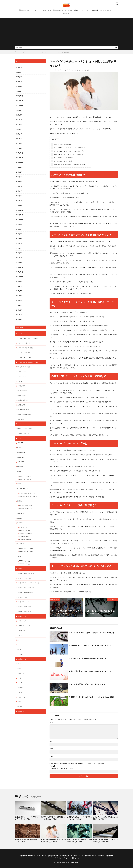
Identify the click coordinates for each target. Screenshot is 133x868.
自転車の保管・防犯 (23, 396)
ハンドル (20, 680)
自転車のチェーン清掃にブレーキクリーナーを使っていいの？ (105, 840)
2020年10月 (19, 105)
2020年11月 (19, 100)
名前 (51, 741)
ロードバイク (68, 10)
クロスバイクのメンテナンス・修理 (28, 335)
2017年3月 (19, 307)
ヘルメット (21, 638)
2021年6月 (19, 67)
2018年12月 (19, 208)
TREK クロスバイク (25, 555)
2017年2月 (19, 312)
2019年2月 (19, 199)
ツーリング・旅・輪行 (24, 363)
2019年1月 (19, 204)
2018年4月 (19, 246)
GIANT (19, 467)
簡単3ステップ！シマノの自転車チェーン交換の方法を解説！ (53, 818)
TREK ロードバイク (25, 558)
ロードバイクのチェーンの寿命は (62, 157)
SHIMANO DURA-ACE (26, 528)
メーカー (87, 10)
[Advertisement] (66, 32)
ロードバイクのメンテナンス (26, 581)
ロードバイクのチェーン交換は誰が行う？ (64, 161)
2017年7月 (19, 288)
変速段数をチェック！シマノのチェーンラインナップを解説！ (27, 818)
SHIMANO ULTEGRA (25, 534)
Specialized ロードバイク (26, 546)
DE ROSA (20, 462)
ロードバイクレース (23, 596)
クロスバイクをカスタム (24, 354)
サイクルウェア (22, 614)
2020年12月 (19, 96)
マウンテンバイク (22, 373)
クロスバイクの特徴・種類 (25, 345)
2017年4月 (19, 303)
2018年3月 (19, 251)
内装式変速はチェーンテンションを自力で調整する (67, 154)
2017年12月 (19, 265)
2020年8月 (19, 114)
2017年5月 (19, 298)
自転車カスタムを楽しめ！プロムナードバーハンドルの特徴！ (92, 697)
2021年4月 (19, 77)
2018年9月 (19, 223)
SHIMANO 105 (23, 522)
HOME (18, 52)
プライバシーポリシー (106, 10)
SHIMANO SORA (24, 531)
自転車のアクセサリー (25, 10)
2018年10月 (19, 218)
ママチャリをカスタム (24, 429)
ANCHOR (20, 439)
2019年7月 (19, 176)
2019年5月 (19, 185)
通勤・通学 (21, 415)
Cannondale (21, 453)
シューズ (20, 629)
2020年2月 (19, 143)
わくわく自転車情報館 (72, 861)
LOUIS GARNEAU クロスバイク (28, 489)
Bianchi (19, 443)
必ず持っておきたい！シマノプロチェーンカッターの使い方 (79, 818)
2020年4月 (19, 133)
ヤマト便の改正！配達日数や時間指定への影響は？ (88, 658)
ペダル (19, 694)
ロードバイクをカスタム (24, 600)
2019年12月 (19, 152)
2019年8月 (19, 171)
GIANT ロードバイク (25, 474)
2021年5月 (19, 72)
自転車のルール (22, 392)
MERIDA (20, 496)
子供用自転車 (21, 382)
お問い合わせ (66, 13)
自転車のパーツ (79, 10)
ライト (19, 643)
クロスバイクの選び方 (24, 349)
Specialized (21, 538)
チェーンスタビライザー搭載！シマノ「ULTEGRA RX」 (27, 840)
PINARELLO (21, 508)
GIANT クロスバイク (25, 472)
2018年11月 (19, 213)
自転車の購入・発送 (23, 406)
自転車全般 (95, 10)
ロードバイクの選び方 (24, 591)
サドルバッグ (21, 624)
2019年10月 (19, 161)
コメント (52, 723)
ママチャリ (21, 420)
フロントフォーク (22, 690)
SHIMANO (20, 518)
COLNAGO (21, 458)
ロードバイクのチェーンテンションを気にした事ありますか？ (55, 52)
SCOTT (20, 513)
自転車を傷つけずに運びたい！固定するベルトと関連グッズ (91, 645)
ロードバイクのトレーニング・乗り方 (28, 577)
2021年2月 (19, 86)
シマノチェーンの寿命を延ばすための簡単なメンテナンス (105, 818)
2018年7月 (19, 232)
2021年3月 (19, 82)
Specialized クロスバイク (26, 543)
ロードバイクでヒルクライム (26, 567)
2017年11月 (19, 270)
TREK (19, 550)
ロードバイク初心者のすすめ (26, 605)
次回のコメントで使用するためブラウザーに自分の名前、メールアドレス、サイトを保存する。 (78, 763)
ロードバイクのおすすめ (24, 572)
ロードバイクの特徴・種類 (25, 586)
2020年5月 (19, 129)
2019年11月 (19, 157)
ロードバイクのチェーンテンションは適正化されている (68, 147)
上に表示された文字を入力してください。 (62, 768)
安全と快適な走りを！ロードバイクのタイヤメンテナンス (90, 671)
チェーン (35, 52)
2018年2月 (19, 255)
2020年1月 (19, 147)
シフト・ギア (21, 666)
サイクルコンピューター (24, 619)
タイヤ (19, 671)
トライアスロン (22, 368)
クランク (20, 657)
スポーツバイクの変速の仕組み (61, 144)
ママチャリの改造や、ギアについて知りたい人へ (87, 684)
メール (52, 748)
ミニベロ (20, 378)
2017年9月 (19, 279)
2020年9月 (19, 110)
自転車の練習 (21, 401)
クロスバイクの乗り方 (24, 340)
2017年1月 (19, 317)
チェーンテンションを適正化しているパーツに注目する (68, 164)
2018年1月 (19, 260)
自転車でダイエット (23, 387)
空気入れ (20, 647)
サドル (19, 661)
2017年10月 (19, 274)
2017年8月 (19, 284)
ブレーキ (20, 685)
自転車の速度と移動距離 (24, 410)
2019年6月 (19, 180)
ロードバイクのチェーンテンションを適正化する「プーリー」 (70, 151)
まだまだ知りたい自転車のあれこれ (53, 10)
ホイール (20, 699)
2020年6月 (19, 124)
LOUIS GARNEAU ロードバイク (28, 491)
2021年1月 (19, 91)
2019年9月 (19, 166)
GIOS (19, 479)
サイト (51, 756)
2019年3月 (19, 194)
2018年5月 (19, 241)
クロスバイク (37, 10)
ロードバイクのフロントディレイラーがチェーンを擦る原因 (79, 840)
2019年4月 (19, 190)
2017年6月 (19, 293)
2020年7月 (19, 119)
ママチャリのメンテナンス (25, 425)
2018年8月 (19, 227)
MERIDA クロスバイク (26, 501)
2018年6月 (19, 237)
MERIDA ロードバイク (26, 504)
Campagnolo (21, 448)
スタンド (20, 633)
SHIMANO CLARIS (25, 525)
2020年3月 (19, 138)
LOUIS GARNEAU (22, 484)
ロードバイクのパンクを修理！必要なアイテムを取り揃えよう (92, 632)
